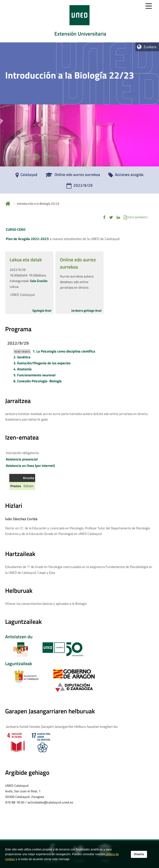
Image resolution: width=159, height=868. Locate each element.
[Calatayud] (26, 176)
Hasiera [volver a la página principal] (8, 204)
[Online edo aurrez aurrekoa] (73, 176)
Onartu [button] (139, 855)
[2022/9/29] (79, 187)
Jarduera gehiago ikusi (86, 310)
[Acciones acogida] (126, 176)
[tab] (79, 21)
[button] (104, 217)
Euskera (150, 47)
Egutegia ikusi (42, 310)
